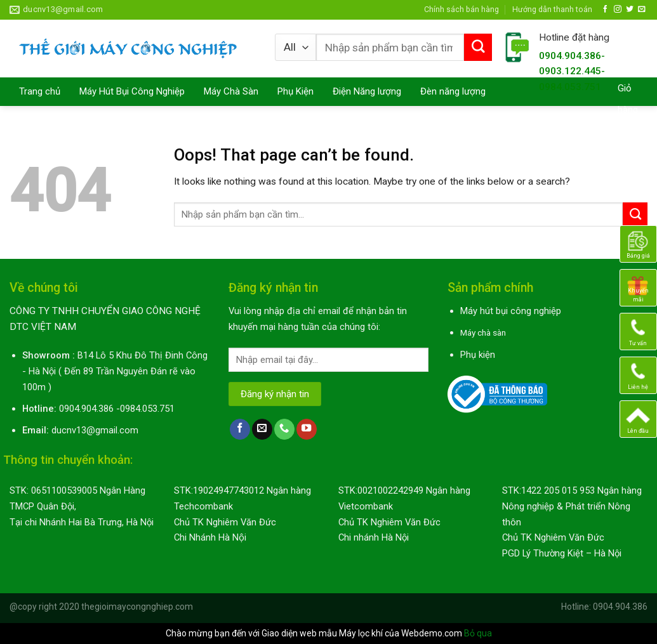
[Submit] (478, 48)
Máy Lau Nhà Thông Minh (72, 120)
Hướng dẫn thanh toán (552, 9)
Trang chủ (40, 91)
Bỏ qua (478, 633)
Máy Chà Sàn (231, 91)
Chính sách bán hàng (461, 9)
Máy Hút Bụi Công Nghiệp (132, 91)
